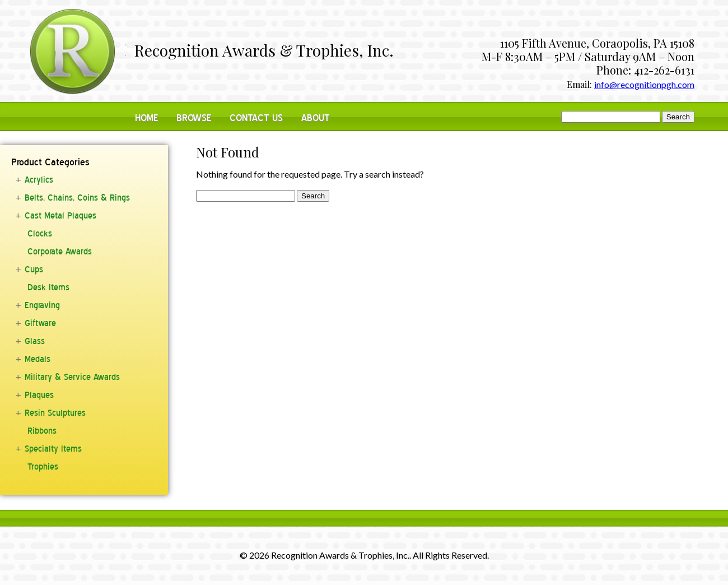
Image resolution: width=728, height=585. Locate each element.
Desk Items (48, 287)
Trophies (43, 467)
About (316, 118)
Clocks (40, 234)
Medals (38, 359)
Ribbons (42, 431)
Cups (34, 270)
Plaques (39, 395)
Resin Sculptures (55, 413)
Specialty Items (53, 449)
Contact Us (256, 118)
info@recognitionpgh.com (644, 84)
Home (146, 118)
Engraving (42, 305)
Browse (194, 118)
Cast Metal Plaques (60, 216)
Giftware (40, 323)
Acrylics (39, 180)
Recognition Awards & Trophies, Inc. (264, 52)
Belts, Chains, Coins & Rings (77, 198)
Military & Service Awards (72, 377)
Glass (35, 341)
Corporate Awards (60, 252)
